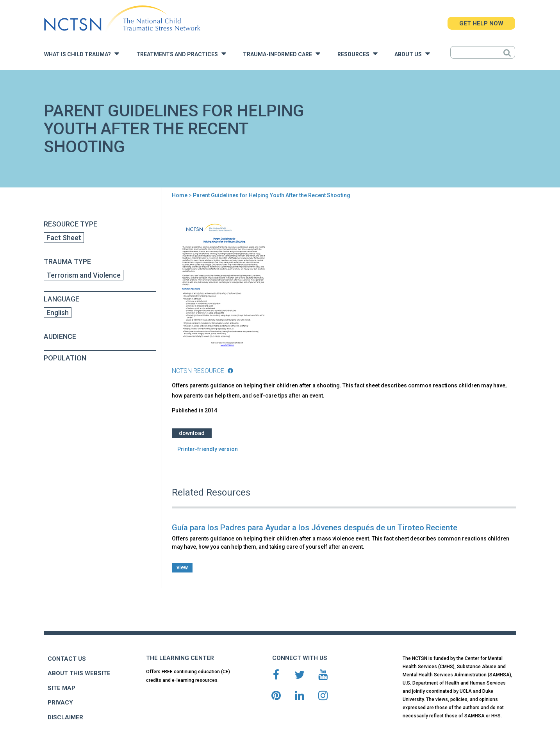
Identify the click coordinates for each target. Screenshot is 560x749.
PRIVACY (60, 703)
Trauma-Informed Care (282, 54)
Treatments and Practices (181, 54)
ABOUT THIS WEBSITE (79, 673)
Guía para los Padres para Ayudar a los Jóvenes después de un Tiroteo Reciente (315, 528)
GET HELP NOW (481, 23)
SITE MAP (62, 688)
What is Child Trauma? (82, 54)
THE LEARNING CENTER (180, 658)
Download (192, 433)
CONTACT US (67, 659)
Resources (358, 54)
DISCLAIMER (65, 717)
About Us (412, 54)
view (182, 567)
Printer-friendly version (208, 449)
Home (180, 195)
